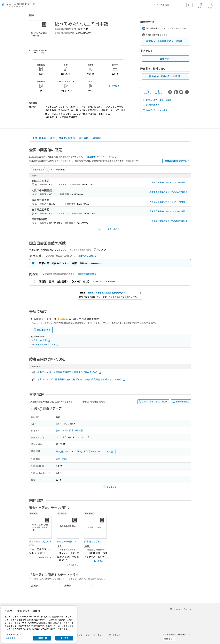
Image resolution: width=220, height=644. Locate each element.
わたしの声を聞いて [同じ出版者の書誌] (67, 541)
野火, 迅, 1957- (63, 451)
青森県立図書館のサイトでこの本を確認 (169, 202)
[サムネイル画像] (41, 527)
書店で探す (166, 58)
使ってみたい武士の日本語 (69, 430)
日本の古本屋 (42, 340)
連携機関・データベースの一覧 (102, 157)
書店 (52, 138)
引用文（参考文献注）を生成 (157, 100)
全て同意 (64, 638)
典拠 (110, 452)
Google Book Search (46, 344)
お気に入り (148, 92)
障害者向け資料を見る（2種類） (166, 76)
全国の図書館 (39, 138)
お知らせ (78, 635)
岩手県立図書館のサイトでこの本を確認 (169, 211)
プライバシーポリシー (96, 635)
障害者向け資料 (67, 138)
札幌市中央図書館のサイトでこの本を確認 (168, 192)
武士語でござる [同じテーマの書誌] (92, 541)
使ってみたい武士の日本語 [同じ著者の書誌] (40, 543)
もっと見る (45, 558)
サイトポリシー (116, 635)
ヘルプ (200, 5)
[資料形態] (58, 169)
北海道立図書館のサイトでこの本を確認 (169, 183)
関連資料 (97, 138)
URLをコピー (159, 92)
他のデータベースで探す (155, 110)
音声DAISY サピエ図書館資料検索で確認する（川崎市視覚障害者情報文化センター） (81, 379)
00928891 (95, 451)
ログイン (212, 5)
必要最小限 (42, 638)
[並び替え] (39, 169)
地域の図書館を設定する (178, 161)
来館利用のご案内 (88, 256)
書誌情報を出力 (151, 105)
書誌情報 (84, 138)
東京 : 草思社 (62, 459)
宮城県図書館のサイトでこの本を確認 (170, 221)
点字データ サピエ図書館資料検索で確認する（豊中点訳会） (69, 372)
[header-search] (173, 5)
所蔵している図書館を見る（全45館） (166, 41)
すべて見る (114, 86)
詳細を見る (11, 638)
